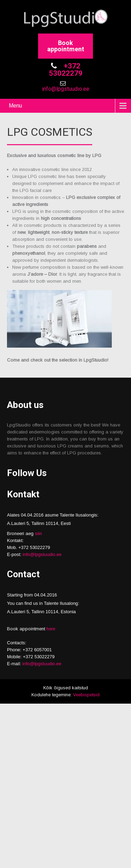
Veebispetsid (86, 695)
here (51, 629)
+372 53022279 (66, 70)
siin (38, 533)
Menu (15, 106)
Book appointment (66, 46)
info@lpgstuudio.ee (66, 89)
